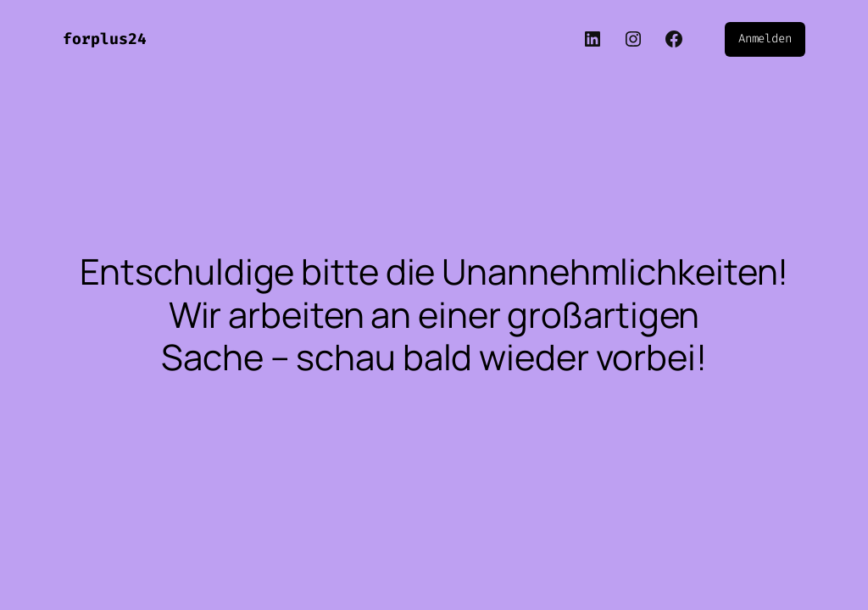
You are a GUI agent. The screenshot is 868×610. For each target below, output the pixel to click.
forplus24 (105, 39)
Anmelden (765, 39)
